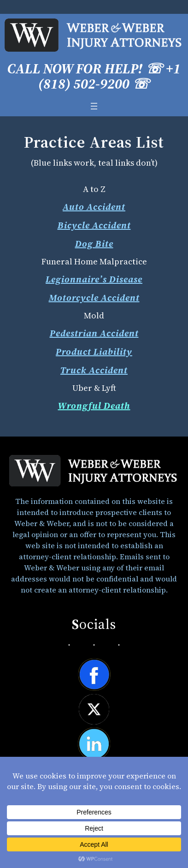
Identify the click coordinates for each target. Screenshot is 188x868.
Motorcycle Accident (94, 298)
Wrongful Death (94, 406)
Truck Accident (94, 370)
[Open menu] (94, 106)
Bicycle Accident (94, 225)
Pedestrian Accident (94, 333)
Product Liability (94, 352)
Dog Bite (94, 244)
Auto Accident (94, 207)
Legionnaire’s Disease (94, 279)
